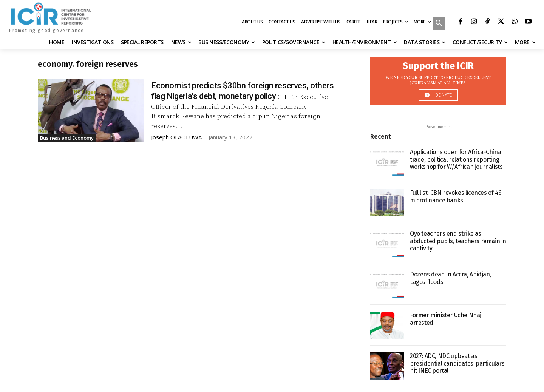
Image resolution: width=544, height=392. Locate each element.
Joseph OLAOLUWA (176, 137)
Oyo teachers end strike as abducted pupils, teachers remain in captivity (458, 241)
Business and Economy (67, 138)
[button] (439, 24)
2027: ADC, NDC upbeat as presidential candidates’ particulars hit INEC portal (457, 363)
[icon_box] (438, 79)
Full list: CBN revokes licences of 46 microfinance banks (456, 196)
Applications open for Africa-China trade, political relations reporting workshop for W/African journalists (456, 159)
